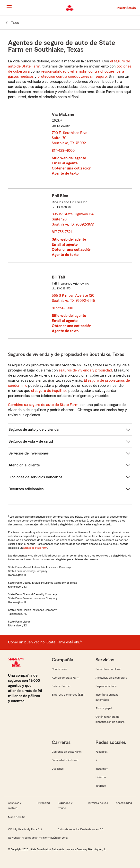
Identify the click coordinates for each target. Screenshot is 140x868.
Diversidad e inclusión (65, 760)
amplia (81, 71)
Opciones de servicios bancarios (35, 477)
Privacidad (43, 803)
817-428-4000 (63, 151)
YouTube (101, 786)
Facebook (101, 752)
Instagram (102, 769)
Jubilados (58, 769)
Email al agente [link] (65, 163)
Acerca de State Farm (66, 678)
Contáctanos (60, 669)
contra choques (101, 71)
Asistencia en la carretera (111, 678)
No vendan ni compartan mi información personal (38, 838)
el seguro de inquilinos (49, 391)
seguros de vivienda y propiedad (85, 370)
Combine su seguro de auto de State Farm (43, 405)
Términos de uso (98, 803)
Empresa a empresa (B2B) (68, 695)
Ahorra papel (104, 708)
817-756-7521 (62, 232)
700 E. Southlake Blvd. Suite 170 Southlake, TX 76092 (70, 138)
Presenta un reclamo (108, 669)
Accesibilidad (124, 803)
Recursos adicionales (26, 489)
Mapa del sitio (17, 817)
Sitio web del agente (69, 158)
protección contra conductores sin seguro (72, 76)
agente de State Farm (35, 548)
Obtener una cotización (72, 168)
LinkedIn (101, 777)
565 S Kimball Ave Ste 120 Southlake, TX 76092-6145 (74, 298)
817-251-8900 (62, 308)
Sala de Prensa (61, 686)
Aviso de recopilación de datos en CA (81, 829)
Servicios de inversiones (29, 453)
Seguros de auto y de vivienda (34, 430)
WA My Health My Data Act (25, 829)
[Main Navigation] (9, 7)
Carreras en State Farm (67, 752)
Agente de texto (65, 173)
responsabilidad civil (57, 71)
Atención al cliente (24, 465)
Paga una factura (106, 686)
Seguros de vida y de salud (31, 441)
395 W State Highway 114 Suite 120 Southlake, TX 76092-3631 (73, 219)
